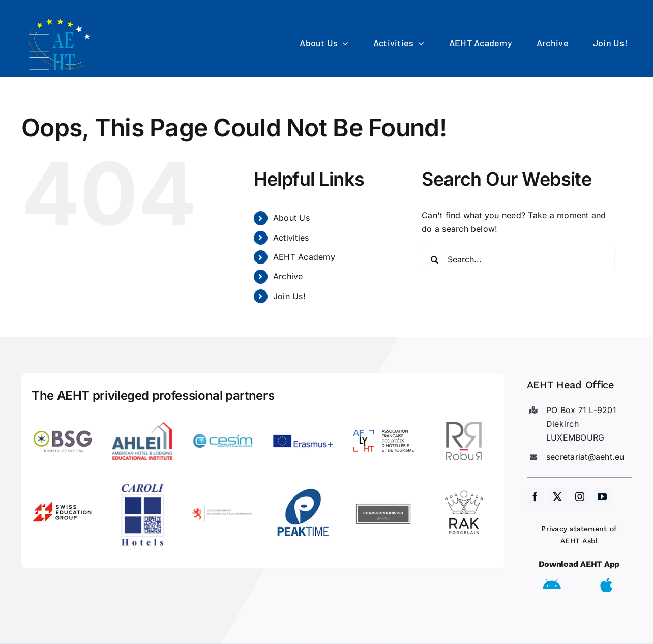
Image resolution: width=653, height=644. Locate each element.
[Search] (434, 259)
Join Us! (289, 296)
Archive (288, 276)
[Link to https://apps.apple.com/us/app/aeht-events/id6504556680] (606, 585)
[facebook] (536, 496)
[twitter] (558, 496)
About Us (291, 218)
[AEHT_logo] (61, 19)
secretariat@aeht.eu (585, 457)
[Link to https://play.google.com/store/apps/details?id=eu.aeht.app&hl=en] (552, 585)
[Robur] (464, 415)
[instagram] (580, 496)
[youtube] (603, 496)
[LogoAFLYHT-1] (383, 415)
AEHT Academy (304, 257)
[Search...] (518, 259)
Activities (291, 238)
